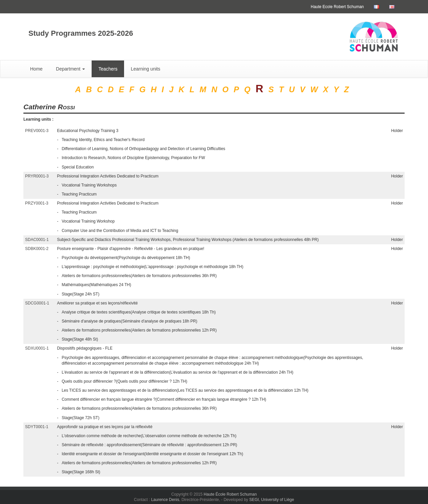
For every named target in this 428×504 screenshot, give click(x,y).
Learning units (145, 69)
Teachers (108, 69)
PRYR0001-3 (37, 176)
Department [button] (70, 69)
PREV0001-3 (37, 131)
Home (36, 69)
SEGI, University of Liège (272, 500)
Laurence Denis (165, 500)
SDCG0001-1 (37, 303)
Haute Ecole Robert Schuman (337, 7)
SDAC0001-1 (37, 240)
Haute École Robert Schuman (230, 494)
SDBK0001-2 (37, 249)
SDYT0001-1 (37, 427)
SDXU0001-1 (37, 348)
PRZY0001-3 (37, 203)
